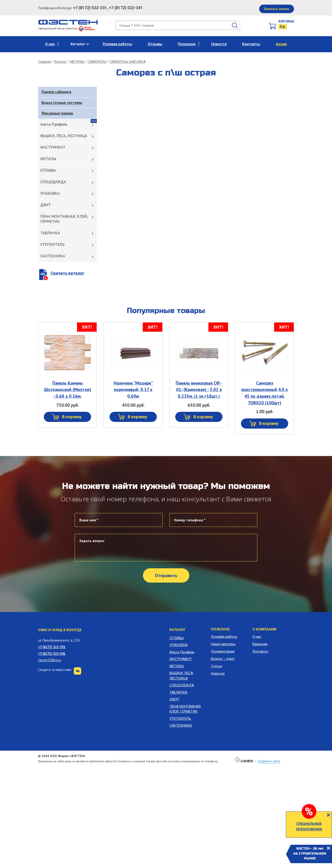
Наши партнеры (223, 644)
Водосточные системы (62, 103)
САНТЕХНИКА (53, 256)
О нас (50, 44)
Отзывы (155, 44)
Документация (223, 651)
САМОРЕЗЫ (97, 62)
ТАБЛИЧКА (50, 233)
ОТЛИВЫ (48, 170)
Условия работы (117, 44)
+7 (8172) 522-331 (52, 647)
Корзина (286, 21)
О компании (264, 629)
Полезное (187, 44)
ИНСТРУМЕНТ (53, 147)
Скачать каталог (68, 273)
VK (77, 671)
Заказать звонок (276, 9)
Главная (44, 62)
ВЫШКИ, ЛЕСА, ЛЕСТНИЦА (64, 136)
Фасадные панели (57, 113)
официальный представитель (66, 28)
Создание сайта (269, 761)
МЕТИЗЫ (77, 62)
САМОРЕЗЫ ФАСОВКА (128, 62)
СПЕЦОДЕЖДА (53, 182)
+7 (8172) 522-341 (52, 654)
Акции (281, 44)
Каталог (78, 44)
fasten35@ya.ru (50, 660)
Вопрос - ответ (223, 659)
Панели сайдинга (56, 92)
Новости (219, 44)
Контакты (251, 44)
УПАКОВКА (50, 193)
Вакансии (260, 644)
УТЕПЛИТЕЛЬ (52, 244)
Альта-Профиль (54, 124)
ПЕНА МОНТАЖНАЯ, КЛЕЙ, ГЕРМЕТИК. (64, 219)
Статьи (216, 666)
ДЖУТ (46, 205)
